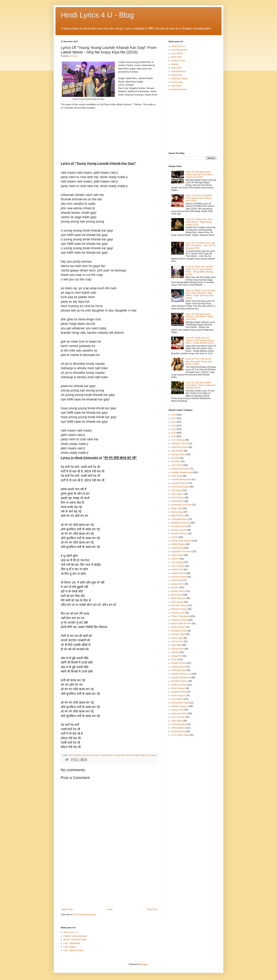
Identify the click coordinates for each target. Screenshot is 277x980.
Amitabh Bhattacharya (182, 472)
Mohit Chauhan (178, 598)
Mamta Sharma (178, 591)
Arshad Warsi (178, 501)
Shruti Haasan (178, 688)
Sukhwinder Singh (180, 703)
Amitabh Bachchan (180, 469)
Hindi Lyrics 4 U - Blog (97, 15)
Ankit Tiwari (177, 476)
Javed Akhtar (177, 555)
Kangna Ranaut (179, 573)
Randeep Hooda (179, 631)
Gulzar (174, 537)
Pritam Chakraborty (180, 616)
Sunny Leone (177, 710)
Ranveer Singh (178, 634)
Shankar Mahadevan (181, 678)
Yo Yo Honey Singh (180, 735)
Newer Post (67, 909)
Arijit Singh (176, 86)
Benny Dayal (177, 512)
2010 (174, 415)
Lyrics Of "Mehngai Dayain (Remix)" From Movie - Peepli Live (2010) (200, 317)
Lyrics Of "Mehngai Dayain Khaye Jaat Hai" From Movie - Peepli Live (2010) (200, 174)
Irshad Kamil (177, 548)
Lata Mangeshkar (179, 50)
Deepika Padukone (180, 523)
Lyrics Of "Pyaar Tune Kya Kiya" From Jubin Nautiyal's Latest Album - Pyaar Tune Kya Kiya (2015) (201, 294)
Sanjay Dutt (177, 656)
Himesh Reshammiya (181, 541)
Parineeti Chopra (179, 609)
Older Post (152, 909)
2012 (174, 422)
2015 (71, 755)
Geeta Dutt (176, 68)
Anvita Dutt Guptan (180, 487)
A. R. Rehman (178, 440)
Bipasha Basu (178, 516)
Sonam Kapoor (178, 696)
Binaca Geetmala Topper (75, 940)
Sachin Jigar (177, 638)
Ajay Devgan (177, 451)
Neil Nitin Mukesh (179, 606)
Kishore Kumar (178, 61)
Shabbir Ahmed (178, 663)
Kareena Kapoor (179, 577)
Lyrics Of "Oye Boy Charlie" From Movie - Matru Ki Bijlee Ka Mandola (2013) (201, 385)
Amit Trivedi (177, 465)
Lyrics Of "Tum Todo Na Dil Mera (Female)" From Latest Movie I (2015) (199, 362)
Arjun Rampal (178, 498)
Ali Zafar (175, 458)
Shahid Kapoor (178, 667)
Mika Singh (176, 595)
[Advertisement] (109, 882)
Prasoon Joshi (178, 613)
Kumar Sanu (177, 82)
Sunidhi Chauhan (179, 706)
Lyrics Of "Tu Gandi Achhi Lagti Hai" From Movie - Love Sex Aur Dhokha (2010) (201, 246)
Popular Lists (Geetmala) (75, 936)
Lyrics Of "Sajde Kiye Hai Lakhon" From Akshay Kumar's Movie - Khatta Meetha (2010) (200, 340)
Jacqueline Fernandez (182, 552)
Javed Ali (175, 559)
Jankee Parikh (107, 755)
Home (110, 909)
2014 (174, 429)
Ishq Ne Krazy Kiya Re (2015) (87, 755)
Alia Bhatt (176, 461)
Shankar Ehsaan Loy (181, 674)
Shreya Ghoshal (179, 89)
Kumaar (117, 755)
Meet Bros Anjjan (138, 755)
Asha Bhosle (177, 53)
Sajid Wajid (176, 645)
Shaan (174, 660)
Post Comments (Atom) (85, 915)
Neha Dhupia (177, 602)
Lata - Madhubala (72, 943)
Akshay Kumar (178, 454)
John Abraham (178, 566)
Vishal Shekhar (178, 732)
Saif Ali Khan (177, 642)
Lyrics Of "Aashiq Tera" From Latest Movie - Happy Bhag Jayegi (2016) (199, 222)
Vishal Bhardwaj (179, 724)
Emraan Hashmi (179, 530)
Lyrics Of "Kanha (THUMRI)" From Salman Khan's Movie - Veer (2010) (199, 198)
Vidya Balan (177, 721)
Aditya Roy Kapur (179, 447)
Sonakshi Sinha (179, 692)
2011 (174, 418)
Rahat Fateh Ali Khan (181, 624)
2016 (174, 436)
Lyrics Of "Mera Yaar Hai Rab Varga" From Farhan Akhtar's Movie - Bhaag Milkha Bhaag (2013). (199, 270)
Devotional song (179, 526)
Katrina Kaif (177, 580)
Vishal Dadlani (178, 728)
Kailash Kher (177, 570)
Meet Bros (126, 755)
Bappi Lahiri (177, 508)
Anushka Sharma (179, 483)
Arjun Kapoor (177, 494)
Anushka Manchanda (181, 479)
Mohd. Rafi (176, 57)
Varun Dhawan (178, 717)
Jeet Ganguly (177, 562)
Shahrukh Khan (179, 670)
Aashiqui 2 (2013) (179, 443)
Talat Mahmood (178, 71)
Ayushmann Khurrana (181, 505)
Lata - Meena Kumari (73, 950)
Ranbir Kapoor (178, 627)
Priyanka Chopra (179, 620)
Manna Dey (177, 75)
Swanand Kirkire (179, 714)
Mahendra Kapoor (180, 79)
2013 (174, 426)
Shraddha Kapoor (179, 681)
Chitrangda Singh (179, 519)
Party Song (151, 755)
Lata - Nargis (70, 947)
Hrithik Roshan (178, 544)
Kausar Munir (177, 584)
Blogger (144, 964)
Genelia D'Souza (179, 534)
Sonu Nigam (177, 699)
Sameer (175, 652)
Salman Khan (178, 649)
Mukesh (175, 64)
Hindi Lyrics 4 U (179, 46)
